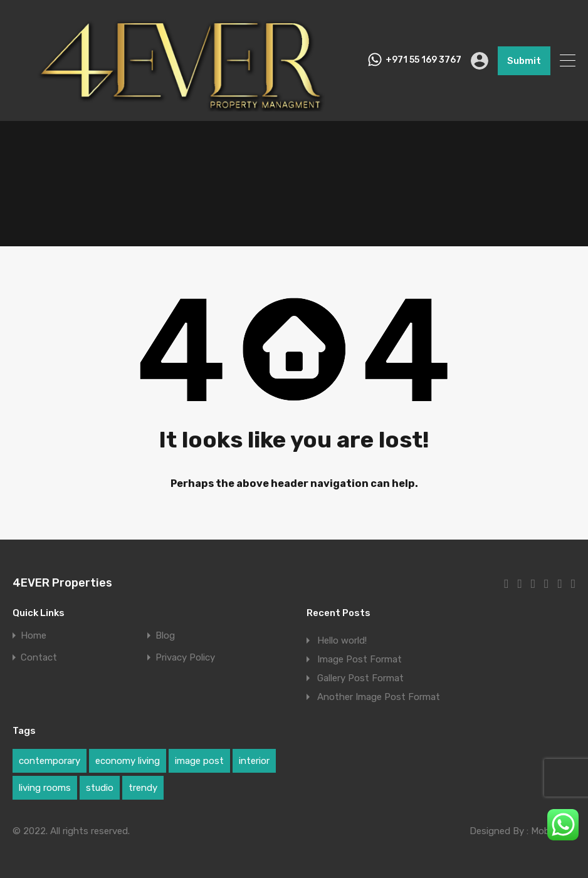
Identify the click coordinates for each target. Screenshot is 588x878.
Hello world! (342, 640)
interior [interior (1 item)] (254, 761)
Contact (39, 658)
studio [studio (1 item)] (100, 788)
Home (34, 636)
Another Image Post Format (379, 697)
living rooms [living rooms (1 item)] (45, 788)
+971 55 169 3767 (423, 60)
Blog (165, 636)
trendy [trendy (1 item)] (143, 788)
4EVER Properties (62, 583)
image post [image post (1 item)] (199, 761)
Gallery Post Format (360, 678)
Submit (524, 61)
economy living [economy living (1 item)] (128, 761)
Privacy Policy (185, 658)
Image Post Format (360, 659)
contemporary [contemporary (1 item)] (50, 761)
